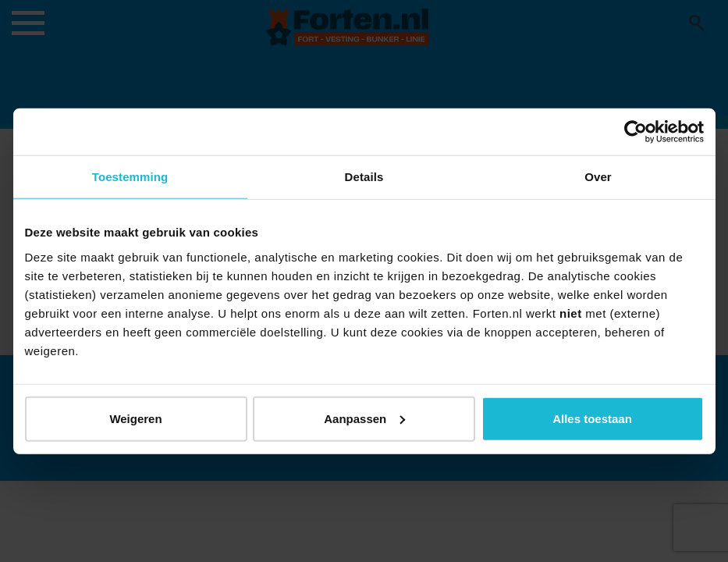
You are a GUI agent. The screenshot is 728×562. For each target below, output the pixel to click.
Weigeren (135, 418)
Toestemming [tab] (130, 177)
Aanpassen (364, 418)
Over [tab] (598, 177)
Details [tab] (364, 177)
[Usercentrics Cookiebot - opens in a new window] (636, 132)
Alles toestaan (592, 418)
